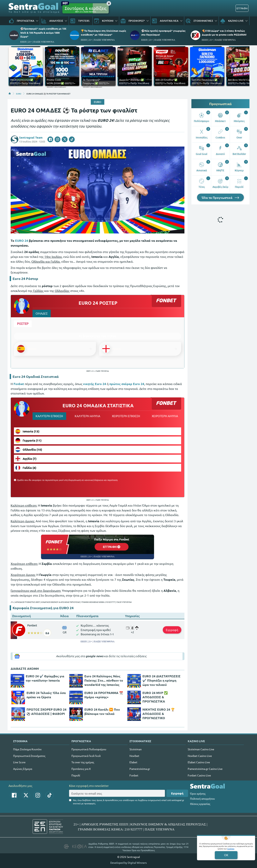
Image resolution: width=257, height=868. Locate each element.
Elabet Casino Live (199, 762)
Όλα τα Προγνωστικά (220, 197)
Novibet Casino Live (200, 756)
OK (226, 855)
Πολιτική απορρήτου (202, 799)
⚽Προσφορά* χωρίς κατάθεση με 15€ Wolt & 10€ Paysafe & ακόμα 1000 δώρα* (43, 32)
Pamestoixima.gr (140, 769)
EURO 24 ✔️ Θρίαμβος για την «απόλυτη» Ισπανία (45, 678)
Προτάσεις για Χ (81, 769)
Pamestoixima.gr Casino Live (205, 769)
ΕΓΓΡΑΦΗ (242, 8)
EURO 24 (22, 241)
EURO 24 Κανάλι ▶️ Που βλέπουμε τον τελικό (102, 711)
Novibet (134, 756)
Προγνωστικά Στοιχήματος (29, 756)
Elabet (133, 762)
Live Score (19, 762)
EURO (19, 93)
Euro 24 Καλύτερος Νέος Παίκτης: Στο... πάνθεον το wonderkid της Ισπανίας (104, 680)
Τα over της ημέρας (83, 762)
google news (95, 656)
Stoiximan (136, 749)
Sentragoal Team (31, 137)
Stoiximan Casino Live (201, 749)
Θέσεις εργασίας (200, 804)
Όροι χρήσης (198, 793)
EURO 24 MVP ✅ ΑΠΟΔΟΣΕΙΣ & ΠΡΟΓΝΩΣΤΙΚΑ (155, 697)
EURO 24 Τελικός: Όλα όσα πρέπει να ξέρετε (46, 695)
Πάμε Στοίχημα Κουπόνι (27, 749)
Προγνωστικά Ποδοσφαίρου (89, 749)
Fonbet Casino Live (199, 775)
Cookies (231, 849)
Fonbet (32, 625)
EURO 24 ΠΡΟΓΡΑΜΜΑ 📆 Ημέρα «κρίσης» (104, 695)
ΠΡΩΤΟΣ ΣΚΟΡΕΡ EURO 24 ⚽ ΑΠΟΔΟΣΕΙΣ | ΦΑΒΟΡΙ (46, 711)
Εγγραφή (172, 630)
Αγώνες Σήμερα (23, 769)
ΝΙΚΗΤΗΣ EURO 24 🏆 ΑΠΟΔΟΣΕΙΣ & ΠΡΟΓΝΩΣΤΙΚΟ (159, 714)
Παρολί (76, 775)
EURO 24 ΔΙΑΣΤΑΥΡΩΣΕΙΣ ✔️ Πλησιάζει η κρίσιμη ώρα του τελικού (161, 680)
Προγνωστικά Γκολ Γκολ (86, 756)
